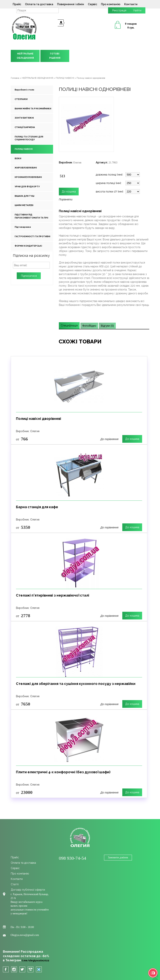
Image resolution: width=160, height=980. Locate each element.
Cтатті (15, 884)
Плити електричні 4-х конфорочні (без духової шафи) (63, 772)
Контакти (131, 4)
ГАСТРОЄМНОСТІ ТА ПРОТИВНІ (32, 236)
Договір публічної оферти (28, 890)
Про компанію (111, 4)
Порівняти (66, 199)
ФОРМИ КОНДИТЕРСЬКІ (28, 246)
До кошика (132, 439)
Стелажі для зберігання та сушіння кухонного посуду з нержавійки (76, 684)
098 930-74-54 (72, 858)
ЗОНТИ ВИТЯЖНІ (24, 118)
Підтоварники (23, 227)
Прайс (17, 4)
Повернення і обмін (71, 4)
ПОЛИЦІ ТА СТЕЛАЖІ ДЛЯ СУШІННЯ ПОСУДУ (29, 138)
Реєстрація (119, 10)
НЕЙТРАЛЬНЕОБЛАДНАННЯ (25, 56)
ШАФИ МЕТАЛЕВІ (24, 205)
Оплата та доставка (39, 4)
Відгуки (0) (107, 326)
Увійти (137, 10)
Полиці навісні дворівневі (39, 419)
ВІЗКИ (18, 159)
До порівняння (110, 439)
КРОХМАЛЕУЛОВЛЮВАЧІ (28, 177)
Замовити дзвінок (118, 857)
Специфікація (69, 326)
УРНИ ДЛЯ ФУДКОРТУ (27, 187)
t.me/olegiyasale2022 (35, 961)
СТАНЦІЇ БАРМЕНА (25, 127)
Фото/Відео (89, 326)
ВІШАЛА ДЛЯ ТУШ (24, 196)
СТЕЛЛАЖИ (21, 99)
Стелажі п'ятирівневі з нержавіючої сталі (53, 595)
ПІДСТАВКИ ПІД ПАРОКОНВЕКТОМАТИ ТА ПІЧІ (31, 216)
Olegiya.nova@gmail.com (25, 935)
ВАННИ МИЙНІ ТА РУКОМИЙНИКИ (33, 109)
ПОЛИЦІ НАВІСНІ (24, 149)
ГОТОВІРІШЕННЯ (55, 56)
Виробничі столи (24, 90)
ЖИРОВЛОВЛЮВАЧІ (26, 168)
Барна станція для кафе (37, 507)
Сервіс (92, 4)
